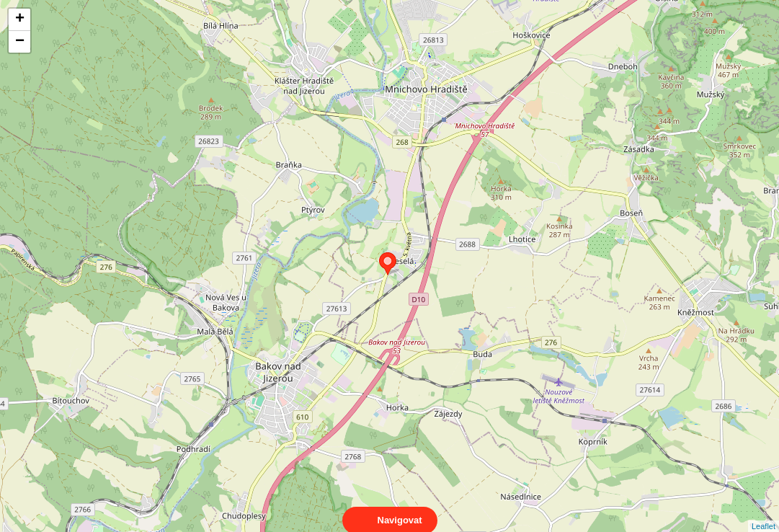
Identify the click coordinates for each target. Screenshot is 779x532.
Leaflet (764, 513)
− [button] (20, 42)
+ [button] (20, 19)
